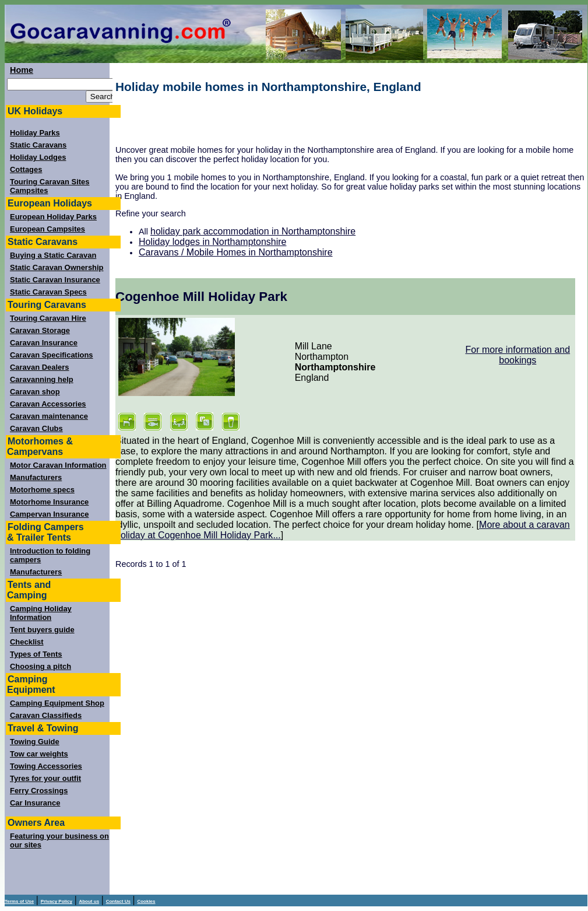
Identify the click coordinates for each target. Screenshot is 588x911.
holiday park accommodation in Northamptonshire (253, 231)
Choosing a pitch (41, 666)
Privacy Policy (57, 901)
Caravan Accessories (48, 404)
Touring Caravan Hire (48, 318)
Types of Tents (36, 654)
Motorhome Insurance (49, 502)
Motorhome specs (42, 490)
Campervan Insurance (49, 514)
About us (89, 901)
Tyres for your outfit (45, 778)
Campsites (29, 190)
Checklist (27, 642)
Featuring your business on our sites (59, 840)
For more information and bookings (517, 355)
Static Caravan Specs (48, 292)
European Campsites (47, 229)
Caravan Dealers (40, 367)
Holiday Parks (35, 133)
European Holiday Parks (53, 217)
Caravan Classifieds (46, 715)
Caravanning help (42, 379)
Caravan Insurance (44, 343)
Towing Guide (35, 742)
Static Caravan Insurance (55, 280)
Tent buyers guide (42, 630)
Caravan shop (35, 392)
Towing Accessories (46, 766)
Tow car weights (39, 754)
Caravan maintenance (49, 416)
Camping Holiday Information (41, 613)
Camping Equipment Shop (57, 703)
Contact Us (118, 901)
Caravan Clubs (36, 428)
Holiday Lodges (38, 157)
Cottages (26, 169)
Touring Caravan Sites (50, 182)
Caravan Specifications (52, 355)
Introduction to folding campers (50, 555)
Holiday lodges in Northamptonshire (212, 242)
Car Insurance (35, 803)
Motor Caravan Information (58, 465)
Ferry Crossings (39, 791)
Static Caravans (38, 145)
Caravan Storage (40, 330)
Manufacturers (36, 477)
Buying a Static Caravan (53, 255)
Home (22, 70)
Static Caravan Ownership (57, 267)
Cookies (146, 901)
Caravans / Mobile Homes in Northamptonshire (236, 252)
